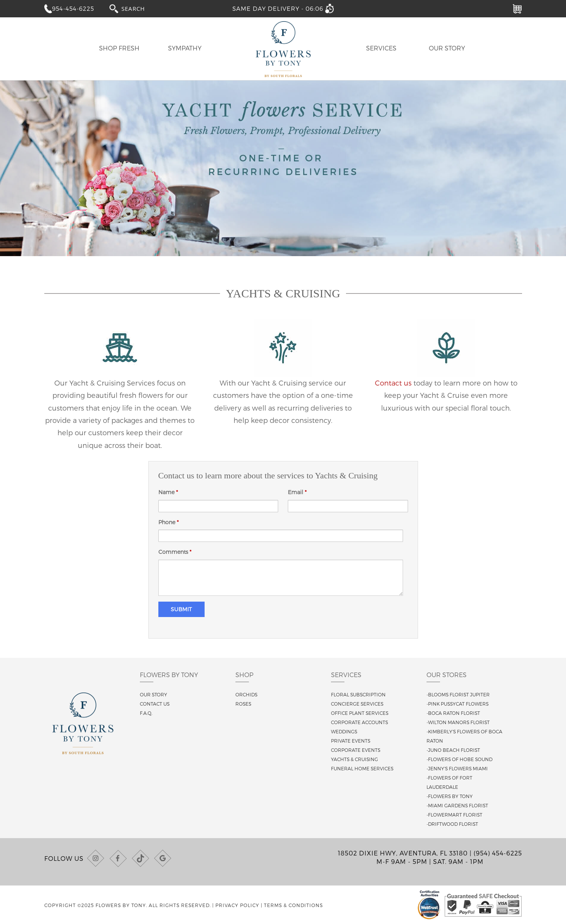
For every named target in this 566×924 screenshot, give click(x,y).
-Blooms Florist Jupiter (458, 694)
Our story (154, 694)
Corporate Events (356, 750)
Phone (169, 522)
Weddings (344, 731)
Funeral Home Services (362, 768)
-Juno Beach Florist (453, 750)
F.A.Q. (146, 713)
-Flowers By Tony (450, 796)
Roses (243, 704)
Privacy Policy (237, 905)
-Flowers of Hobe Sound (459, 759)
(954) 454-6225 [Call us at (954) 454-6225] (498, 853)
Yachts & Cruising (354, 759)
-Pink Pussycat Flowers (458, 704)
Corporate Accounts (359, 722)
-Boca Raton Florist (453, 713)
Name (168, 492)
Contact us (393, 383)
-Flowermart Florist (454, 815)
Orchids (246, 694)
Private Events (351, 741)
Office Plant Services (360, 713)
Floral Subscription (358, 694)
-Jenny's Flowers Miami (457, 768)
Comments (175, 552)
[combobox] (140, 8)
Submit (181, 609)
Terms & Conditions (293, 905)
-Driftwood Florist (452, 824)
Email (297, 492)
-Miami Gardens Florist (457, 805)
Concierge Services (357, 704)
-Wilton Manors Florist (458, 722)
